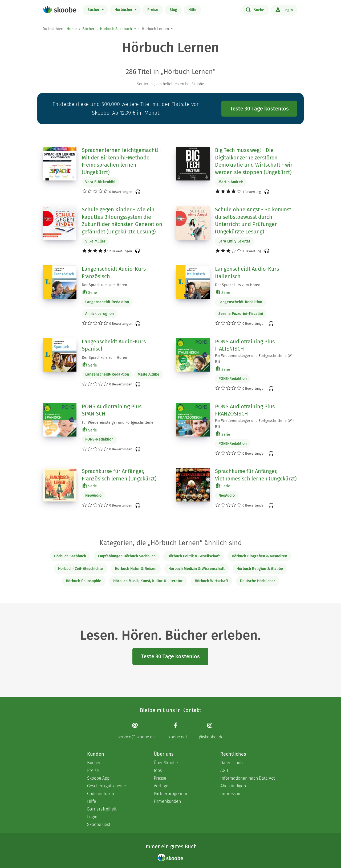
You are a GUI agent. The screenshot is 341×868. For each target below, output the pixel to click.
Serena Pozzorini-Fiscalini (241, 314)
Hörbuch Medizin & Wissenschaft (196, 569)
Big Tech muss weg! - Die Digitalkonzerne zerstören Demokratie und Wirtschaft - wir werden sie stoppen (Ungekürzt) (254, 161)
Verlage (161, 786)
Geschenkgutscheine (107, 786)
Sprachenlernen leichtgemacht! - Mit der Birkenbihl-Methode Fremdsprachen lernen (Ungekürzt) (122, 161)
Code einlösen (101, 794)
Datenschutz (232, 763)
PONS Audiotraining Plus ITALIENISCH (245, 345)
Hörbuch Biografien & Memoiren (259, 556)
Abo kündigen (233, 786)
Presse (160, 778)
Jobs (158, 770)
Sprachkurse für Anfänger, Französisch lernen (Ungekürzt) (119, 475)
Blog (173, 10)
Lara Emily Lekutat (234, 241)
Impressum (231, 794)
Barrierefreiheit (102, 809)
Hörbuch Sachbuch (116, 29)
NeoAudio (93, 495)
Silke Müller (95, 241)
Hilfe (192, 10)
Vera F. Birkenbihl (100, 182)
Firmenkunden (167, 801)
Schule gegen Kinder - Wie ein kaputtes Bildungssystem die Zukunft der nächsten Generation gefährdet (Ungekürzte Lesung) (122, 221)
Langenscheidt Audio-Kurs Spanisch (114, 345)
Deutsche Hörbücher (258, 581)
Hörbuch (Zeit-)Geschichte (80, 569)
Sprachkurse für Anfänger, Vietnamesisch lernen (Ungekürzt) (256, 475)
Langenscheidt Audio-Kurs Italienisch (247, 273)
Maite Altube (149, 374)
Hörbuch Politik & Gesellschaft (194, 556)
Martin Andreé (231, 182)
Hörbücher (124, 10)
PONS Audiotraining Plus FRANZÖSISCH (245, 410)
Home (72, 29)
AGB (224, 770)
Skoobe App (98, 778)
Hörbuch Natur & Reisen (136, 569)
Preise (153, 10)
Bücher (94, 10)
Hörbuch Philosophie (84, 581)
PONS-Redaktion (233, 379)
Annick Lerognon (100, 314)
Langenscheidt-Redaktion (107, 302)
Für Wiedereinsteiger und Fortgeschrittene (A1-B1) (255, 359)
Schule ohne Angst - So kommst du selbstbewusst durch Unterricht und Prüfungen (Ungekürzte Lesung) (253, 221)
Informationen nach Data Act (247, 778)
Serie (90, 292)
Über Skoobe (166, 763)
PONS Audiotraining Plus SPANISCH (112, 410)
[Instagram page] (211, 731)
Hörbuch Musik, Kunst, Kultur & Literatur (148, 581)
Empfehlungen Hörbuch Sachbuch (127, 556)
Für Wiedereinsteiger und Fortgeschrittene (118, 423)
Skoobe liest (99, 824)
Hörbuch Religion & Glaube (260, 569)
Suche (255, 10)
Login (284, 10)
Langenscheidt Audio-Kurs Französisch (114, 273)
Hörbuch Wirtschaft (211, 581)
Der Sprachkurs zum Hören (104, 285)
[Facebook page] (177, 731)
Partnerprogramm (170, 794)
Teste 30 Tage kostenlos (259, 109)
